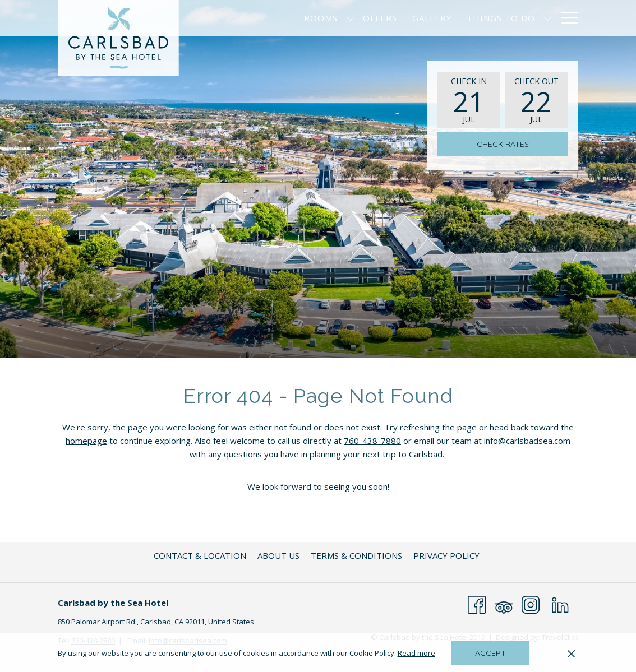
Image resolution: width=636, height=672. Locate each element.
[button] (469, 100)
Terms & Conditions (356, 555)
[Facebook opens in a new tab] (477, 604)
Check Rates (503, 144)
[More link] (566, 18)
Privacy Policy (446, 555)
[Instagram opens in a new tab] (531, 604)
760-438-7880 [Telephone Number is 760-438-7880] (372, 441)
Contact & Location (200, 555)
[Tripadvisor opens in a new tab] (504, 604)
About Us (278, 555)
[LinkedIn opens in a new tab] (560, 604)
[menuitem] (321, 18)
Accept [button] (490, 653)
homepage (86, 441)
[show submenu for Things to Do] (548, 18)
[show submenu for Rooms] (350, 18)
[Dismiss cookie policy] (571, 653)
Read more (417, 654)
